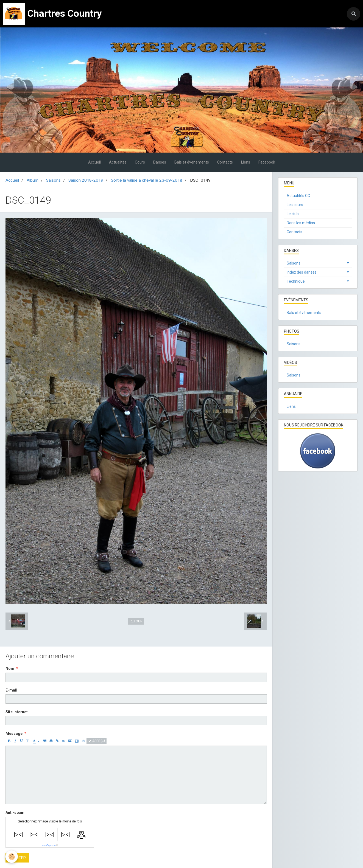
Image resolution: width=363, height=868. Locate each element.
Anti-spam (15, 813)
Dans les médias (301, 223)
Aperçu (97, 741)
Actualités (118, 162)
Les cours (295, 205)
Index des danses (302, 272)
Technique (296, 281)
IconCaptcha (49, 845)
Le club (293, 214)
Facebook (267, 162)
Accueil (94, 162)
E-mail (11, 690)
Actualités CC (298, 196)
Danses (160, 162)
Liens (246, 162)
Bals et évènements (192, 162)
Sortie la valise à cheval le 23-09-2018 (147, 180)
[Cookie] (12, 857)
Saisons (53, 180)
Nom (10, 668)
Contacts (225, 162)
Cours (140, 162)
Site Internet (17, 712)
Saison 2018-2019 (86, 180)
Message (14, 734)
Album (33, 180)
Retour (136, 621)
